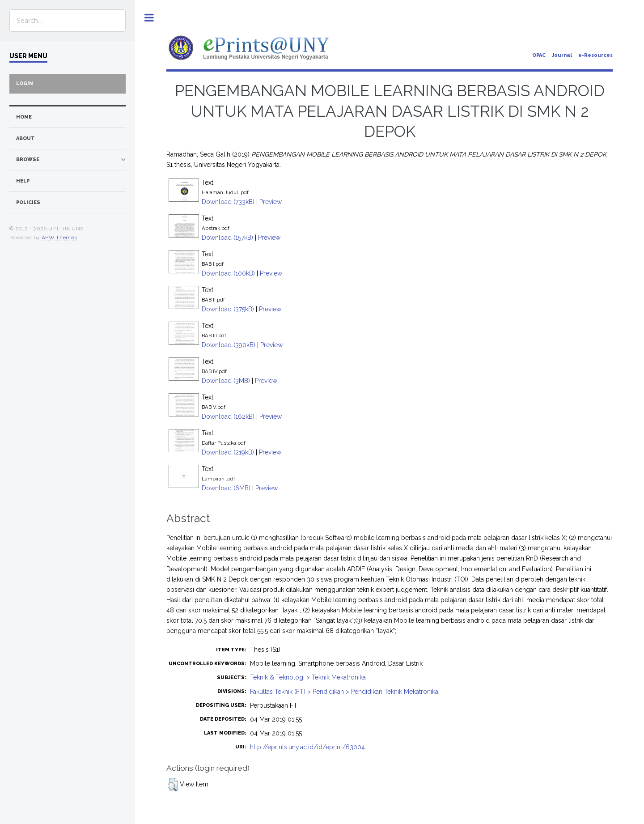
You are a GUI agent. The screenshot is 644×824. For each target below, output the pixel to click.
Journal (562, 55)
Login (25, 83)
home (24, 117)
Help (23, 181)
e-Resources (595, 55)
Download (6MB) (226, 488)
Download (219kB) (228, 452)
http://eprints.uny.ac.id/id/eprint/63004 (307, 747)
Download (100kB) (228, 273)
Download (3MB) (226, 381)
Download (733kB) (228, 202)
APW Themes (59, 238)
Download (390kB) (229, 345)
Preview (271, 202)
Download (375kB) (228, 309)
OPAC (539, 55)
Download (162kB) (228, 416)
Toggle (149, 18)
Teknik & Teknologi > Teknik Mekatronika (308, 677)
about (25, 138)
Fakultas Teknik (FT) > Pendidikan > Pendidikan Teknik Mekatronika (344, 692)
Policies (28, 202)
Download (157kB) (227, 238)
